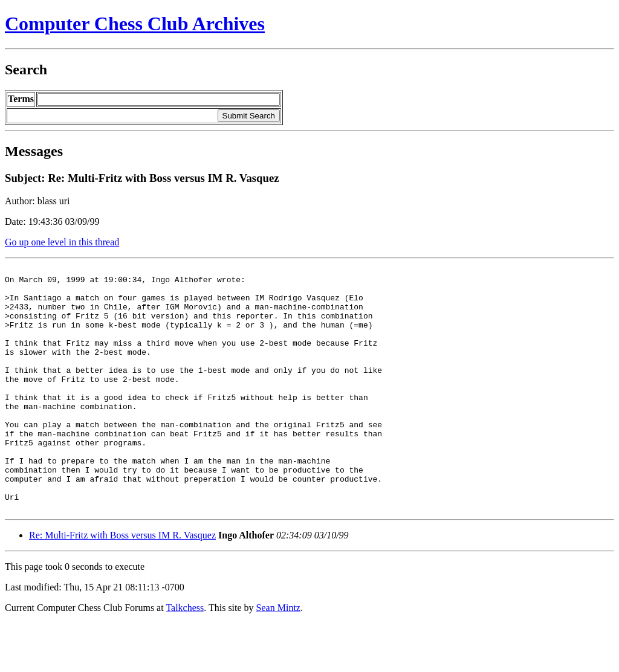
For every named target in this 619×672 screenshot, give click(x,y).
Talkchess (185, 657)
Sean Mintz (278, 657)
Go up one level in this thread (62, 242)
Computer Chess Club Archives (135, 24)
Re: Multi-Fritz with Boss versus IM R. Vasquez (122, 584)
